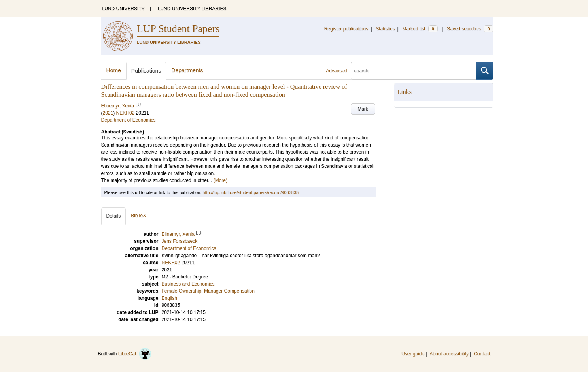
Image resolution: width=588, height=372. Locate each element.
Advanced (336, 71)
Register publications (346, 29)
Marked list (420, 29)
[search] (414, 71)
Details (114, 216)
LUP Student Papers (178, 29)
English (169, 298)
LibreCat (135, 354)
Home (114, 70)
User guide (413, 354)
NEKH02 (126, 113)
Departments (187, 70)
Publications (146, 71)
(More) (220, 180)
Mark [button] (363, 109)
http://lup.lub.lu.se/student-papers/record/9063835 (251, 192)
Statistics (385, 29)
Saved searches (470, 29)
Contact (482, 354)
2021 (108, 113)
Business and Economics (188, 284)
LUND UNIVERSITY (123, 9)
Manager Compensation (229, 291)
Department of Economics (129, 120)
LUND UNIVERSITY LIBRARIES (192, 9)
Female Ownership (182, 291)
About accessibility (449, 354)
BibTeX (138, 216)
